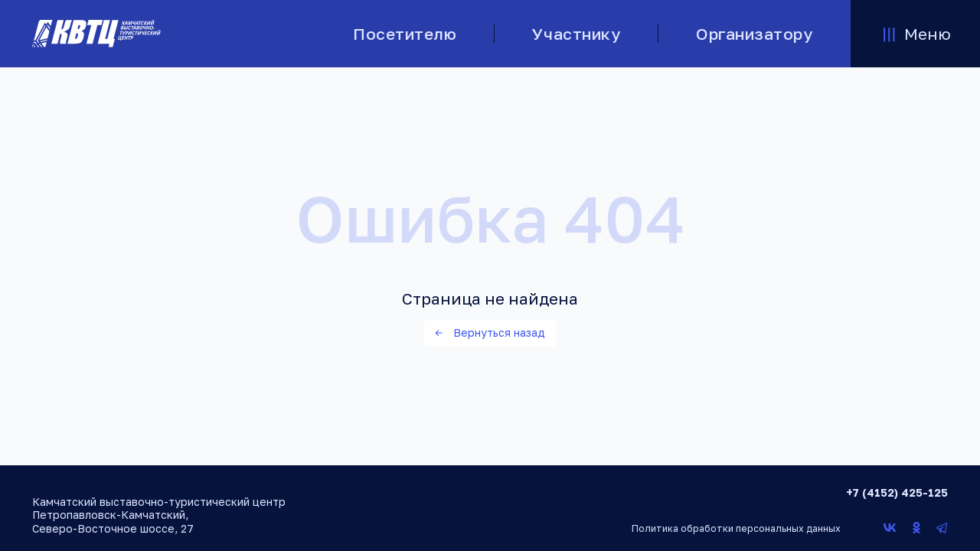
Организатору (754, 34)
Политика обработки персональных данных (736, 528)
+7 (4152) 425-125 (897, 492)
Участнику (576, 34)
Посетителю (405, 34)
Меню (915, 34)
